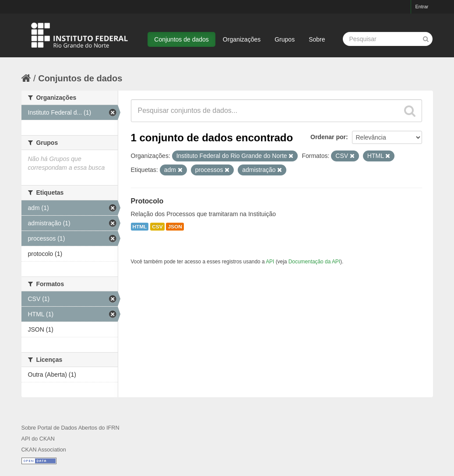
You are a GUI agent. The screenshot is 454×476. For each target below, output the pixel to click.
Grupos (285, 39)
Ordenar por (328, 137)
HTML (140, 227)
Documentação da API (314, 262)
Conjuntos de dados (181, 39)
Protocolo (147, 201)
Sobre (317, 39)
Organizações (242, 39)
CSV (157, 227)
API (270, 262)
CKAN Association (44, 450)
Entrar (422, 7)
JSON (175, 227)
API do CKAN (38, 439)
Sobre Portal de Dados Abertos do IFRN (70, 428)
